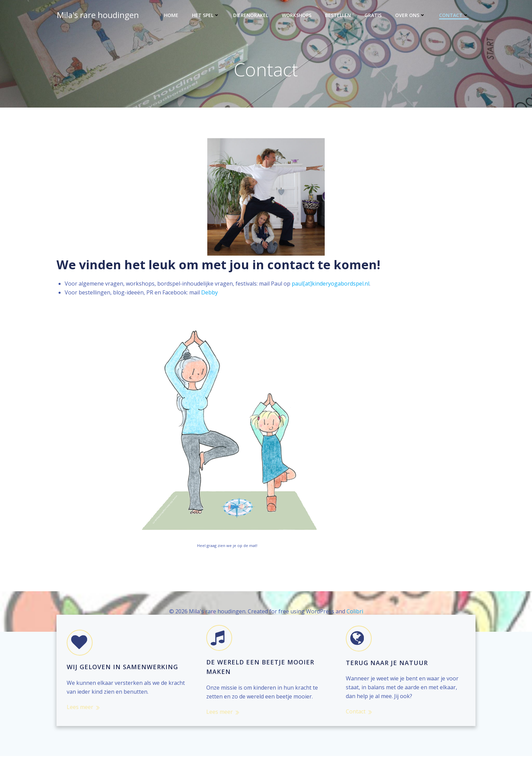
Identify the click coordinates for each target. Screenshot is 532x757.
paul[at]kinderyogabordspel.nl (331, 284)
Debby (209, 293)
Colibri (355, 612)
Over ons (411, 15)
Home (172, 15)
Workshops (297, 15)
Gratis (373, 15)
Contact (454, 15)
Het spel (206, 15)
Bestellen (338, 15)
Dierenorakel (251, 15)
